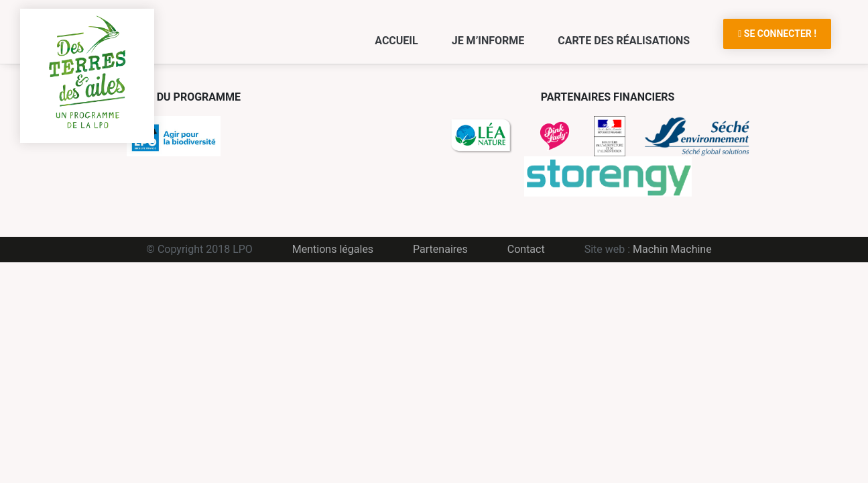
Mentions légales (333, 249)
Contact (526, 249)
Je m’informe (488, 41)
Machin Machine (672, 249)
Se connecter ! (777, 34)
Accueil (396, 41)
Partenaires (440, 249)
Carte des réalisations (624, 41)
